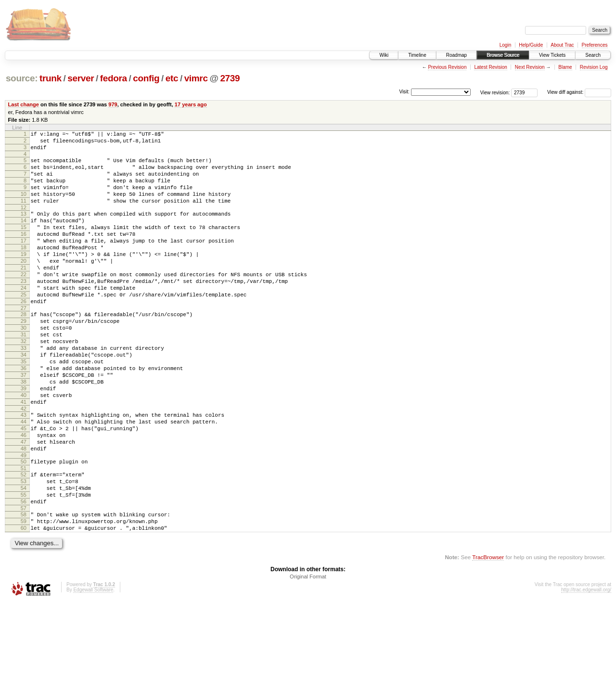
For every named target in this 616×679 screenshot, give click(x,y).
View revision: (495, 92)
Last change (24, 104)
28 (24, 349)
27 (24, 343)
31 (24, 373)
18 (24, 269)
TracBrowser (488, 634)
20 (24, 285)
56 (24, 572)
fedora (114, 78)
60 (24, 603)
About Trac (562, 45)
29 (24, 357)
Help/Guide (531, 45)
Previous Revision (447, 67)
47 (24, 502)
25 (24, 326)
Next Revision (530, 67)
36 (24, 414)
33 (24, 390)
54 (24, 556)
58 (24, 587)
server (81, 78)
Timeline (417, 55)
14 (24, 236)
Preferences (595, 45)
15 (24, 244)
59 (24, 595)
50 (24, 525)
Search (593, 55)
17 (24, 261)
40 (24, 447)
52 (24, 539)
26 (24, 334)
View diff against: (579, 92)
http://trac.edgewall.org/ (586, 666)
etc (172, 78)
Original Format (308, 653)
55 (24, 564)
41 (24, 455)
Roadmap (456, 55)
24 (24, 318)
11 (24, 214)
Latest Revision (490, 67)
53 (24, 548)
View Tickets (552, 55)
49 (24, 519)
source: (22, 78)
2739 (230, 78)
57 (24, 580)
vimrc (196, 78)
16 (24, 253)
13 (24, 228)
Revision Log (594, 67)
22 (24, 302)
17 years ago (191, 104)
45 (24, 486)
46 (24, 494)
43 (24, 470)
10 (24, 205)
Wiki (384, 55)
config (146, 78)
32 (24, 382)
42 (24, 463)
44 (24, 478)
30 (24, 365)
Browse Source (503, 55)
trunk (51, 78)
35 (24, 406)
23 (24, 310)
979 (113, 104)
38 (24, 431)
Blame (565, 67)
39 (24, 439)
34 (24, 398)
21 (24, 294)
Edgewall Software (93, 666)
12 (24, 222)
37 (24, 423)
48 (24, 511)
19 (24, 277)
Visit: (404, 92)
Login (505, 45)
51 (24, 533)
